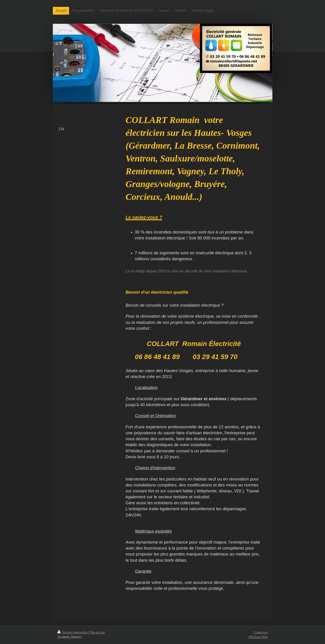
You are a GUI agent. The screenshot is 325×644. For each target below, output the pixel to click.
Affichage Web (258, 637)
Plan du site (97, 632)
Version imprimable (73, 632)
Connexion (261, 632)
